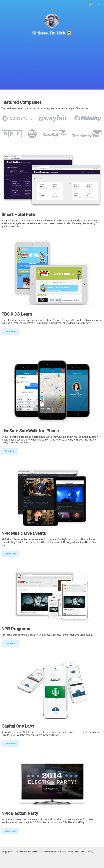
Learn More (10, 332)
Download (10, 451)
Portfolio (97, 4)
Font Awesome (68, 852)
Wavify (90, 852)
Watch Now (10, 554)
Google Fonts (79, 852)
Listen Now (10, 644)
